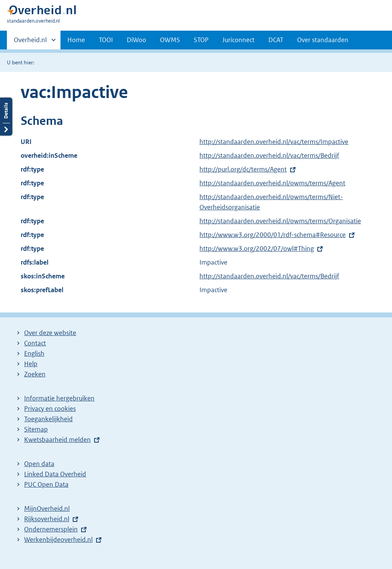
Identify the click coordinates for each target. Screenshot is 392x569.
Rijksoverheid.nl (47, 519)
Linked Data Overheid (55, 474)
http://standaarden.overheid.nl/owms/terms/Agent (272, 183)
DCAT (276, 40)
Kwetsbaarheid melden (57, 440)
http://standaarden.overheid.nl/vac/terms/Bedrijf (269, 155)
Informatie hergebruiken (59, 398)
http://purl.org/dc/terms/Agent (243, 169)
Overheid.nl (30, 42)
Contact (35, 343)
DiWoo (136, 40)
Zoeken (35, 374)
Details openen (6, 117)
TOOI (106, 40)
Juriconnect (238, 40)
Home (76, 40)
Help (31, 364)
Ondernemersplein (51, 529)
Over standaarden (323, 40)
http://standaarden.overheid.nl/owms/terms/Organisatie (280, 221)
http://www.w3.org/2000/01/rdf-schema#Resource (273, 235)
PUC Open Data (46, 484)
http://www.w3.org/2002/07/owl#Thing (257, 249)
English (34, 353)
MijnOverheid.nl (47, 509)
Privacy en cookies (50, 409)
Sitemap (36, 429)
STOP (201, 40)
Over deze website (50, 333)
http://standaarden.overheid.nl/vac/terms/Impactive (274, 142)
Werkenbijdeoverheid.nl (58, 540)
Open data (39, 464)
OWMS (170, 40)
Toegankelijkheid (48, 419)
